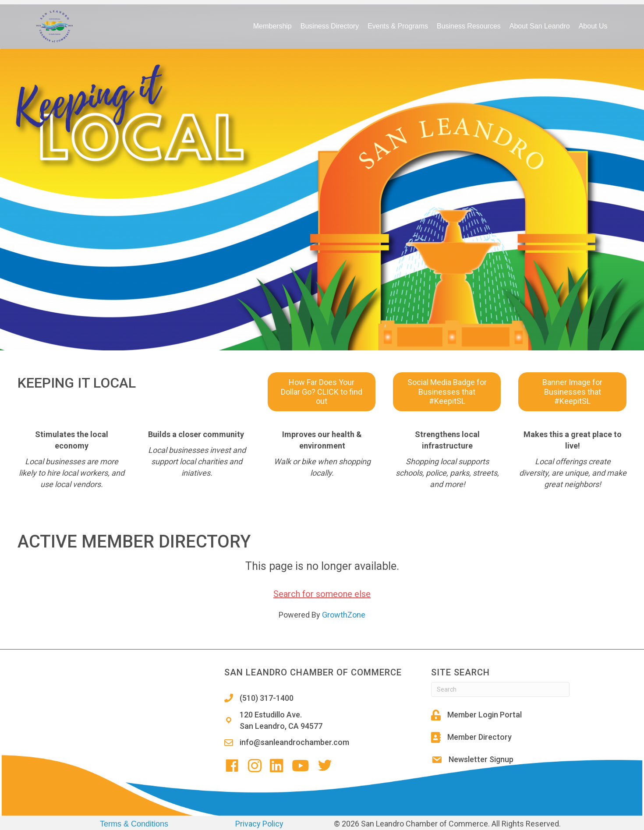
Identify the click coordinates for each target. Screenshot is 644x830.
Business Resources (469, 26)
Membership (272, 26)
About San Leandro (540, 26)
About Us (593, 26)
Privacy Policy (259, 824)
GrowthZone (344, 615)
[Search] (500, 689)
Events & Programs (398, 26)
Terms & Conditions (134, 824)
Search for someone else (322, 594)
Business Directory (330, 26)
